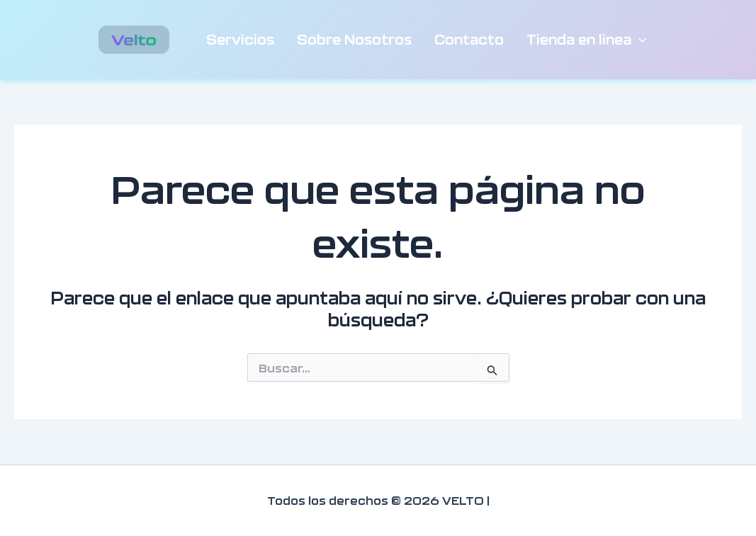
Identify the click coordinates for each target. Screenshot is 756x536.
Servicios (240, 39)
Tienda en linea (587, 40)
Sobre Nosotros (354, 39)
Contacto (469, 39)
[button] (639, 40)
